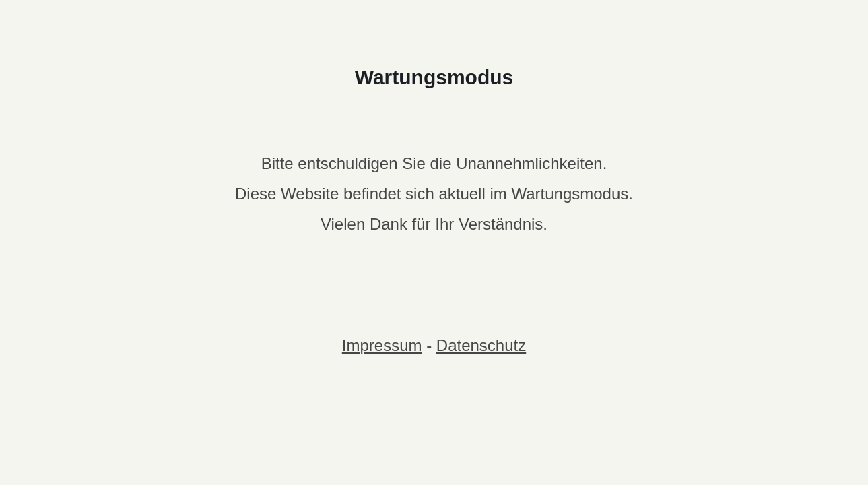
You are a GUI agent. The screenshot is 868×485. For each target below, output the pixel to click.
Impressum (382, 345)
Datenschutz (481, 345)
